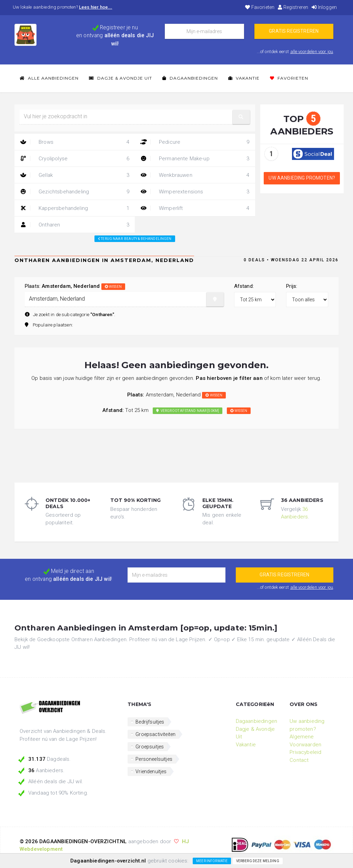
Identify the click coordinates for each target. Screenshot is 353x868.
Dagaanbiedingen (190, 78)
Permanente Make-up (195, 159)
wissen (113, 287)
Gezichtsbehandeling (75, 192)
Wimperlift (195, 208)
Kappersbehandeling (75, 208)
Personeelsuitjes (154, 759)
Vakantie (244, 78)
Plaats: (75, 286)
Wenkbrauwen (195, 175)
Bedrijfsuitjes (150, 722)
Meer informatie (212, 861)
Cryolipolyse (75, 159)
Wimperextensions (195, 192)
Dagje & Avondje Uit (120, 78)
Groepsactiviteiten (155, 734)
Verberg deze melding (258, 861)
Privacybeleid (305, 752)
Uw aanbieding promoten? (302, 178)
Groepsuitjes (150, 747)
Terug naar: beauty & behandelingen (135, 239)
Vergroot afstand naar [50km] (188, 411)
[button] (241, 117)
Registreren (293, 7)
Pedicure (195, 142)
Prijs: (292, 286)
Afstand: (244, 286)
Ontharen (75, 225)
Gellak (75, 175)
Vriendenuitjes (151, 771)
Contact (299, 760)
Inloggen (324, 7)
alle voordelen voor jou (312, 52)
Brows (75, 142)
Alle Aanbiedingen (49, 78)
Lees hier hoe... (96, 7)
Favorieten (260, 7)
